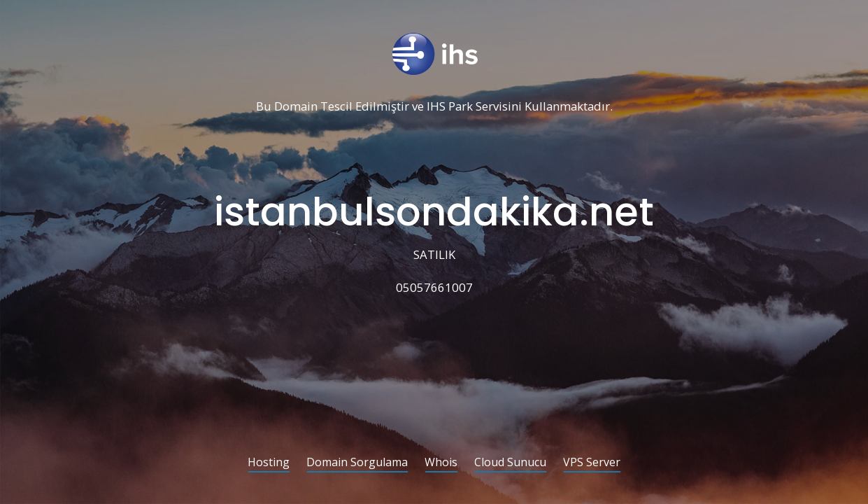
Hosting (269, 463)
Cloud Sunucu (510, 463)
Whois (441, 463)
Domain (296, 107)
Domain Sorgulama (357, 463)
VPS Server (592, 463)
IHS (436, 107)
